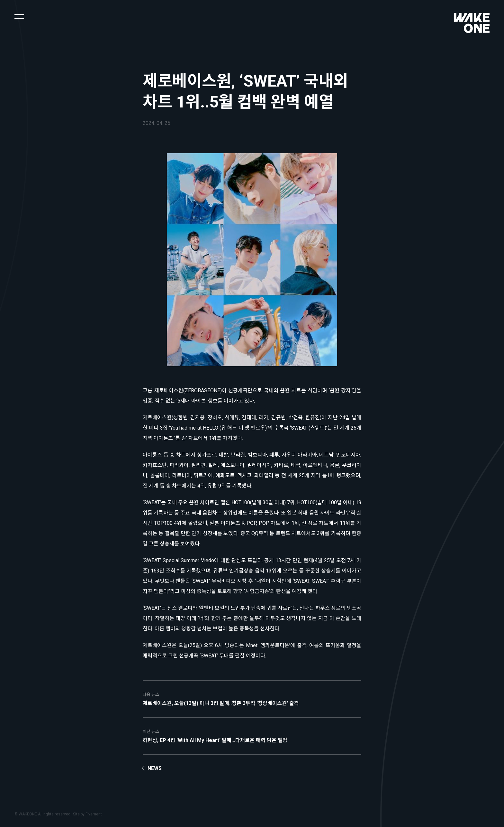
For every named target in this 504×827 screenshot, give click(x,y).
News (155, 768)
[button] (19, 16)
